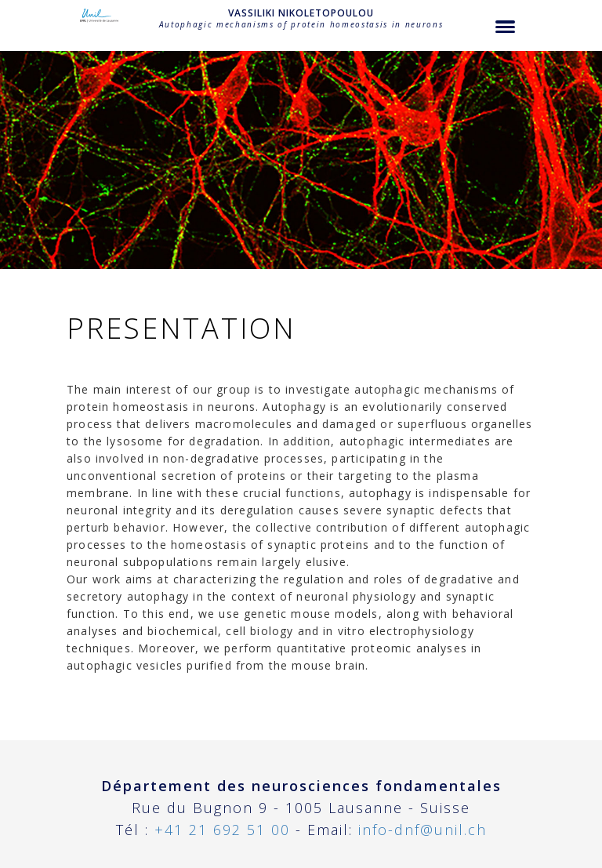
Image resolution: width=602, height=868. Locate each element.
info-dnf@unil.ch (422, 830)
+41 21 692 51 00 (222, 830)
